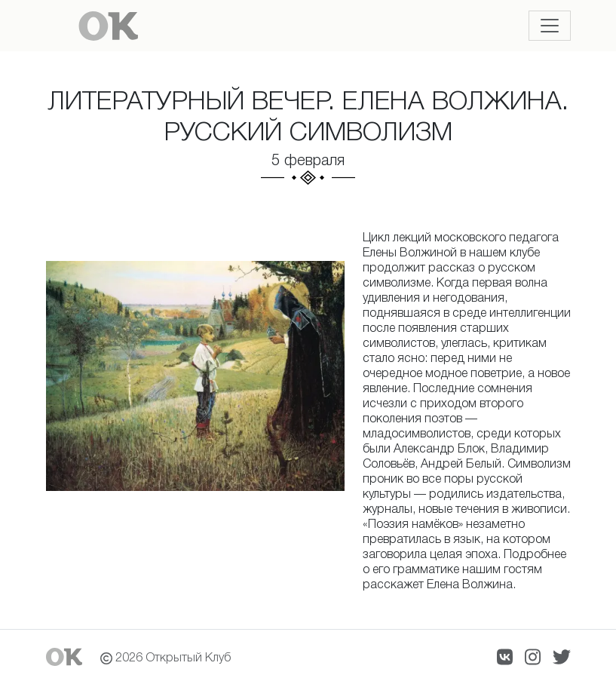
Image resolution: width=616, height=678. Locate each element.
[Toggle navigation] (550, 26)
